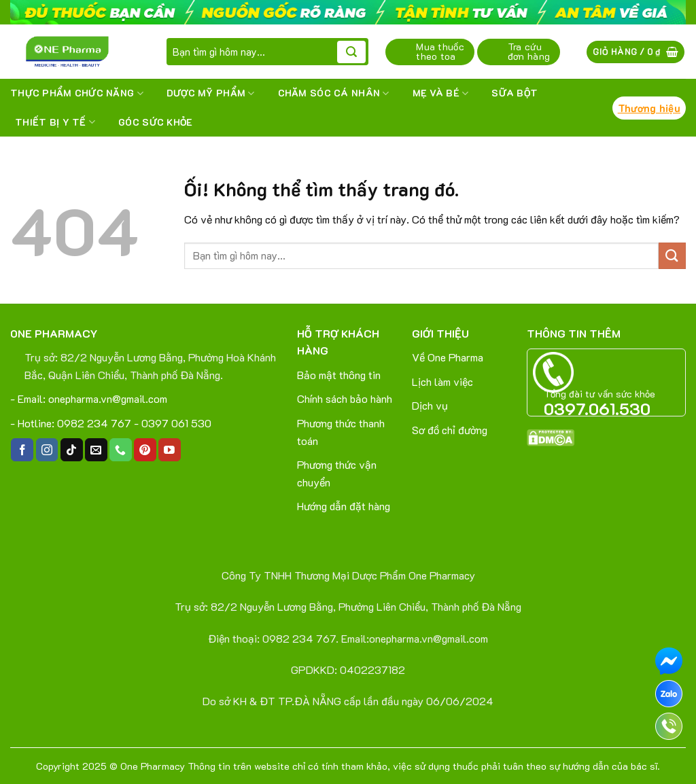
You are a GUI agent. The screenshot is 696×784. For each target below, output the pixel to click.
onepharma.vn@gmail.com (108, 398)
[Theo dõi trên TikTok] (72, 450)
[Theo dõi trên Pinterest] (145, 450)
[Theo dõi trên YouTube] (170, 450)
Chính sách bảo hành (345, 398)
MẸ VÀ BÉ (441, 93)
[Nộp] (351, 52)
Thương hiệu (649, 108)
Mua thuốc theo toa (440, 51)
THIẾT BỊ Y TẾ (55, 122)
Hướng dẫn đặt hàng (344, 506)
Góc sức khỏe (155, 122)
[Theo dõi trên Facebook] (22, 450)
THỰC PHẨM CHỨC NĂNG (77, 93)
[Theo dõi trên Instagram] (47, 450)
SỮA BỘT (515, 93)
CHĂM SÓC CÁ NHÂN (334, 93)
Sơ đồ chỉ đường (450, 430)
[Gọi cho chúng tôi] (121, 450)
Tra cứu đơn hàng (529, 51)
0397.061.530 (597, 409)
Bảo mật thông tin (339, 375)
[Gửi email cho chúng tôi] (96, 450)
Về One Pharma (448, 357)
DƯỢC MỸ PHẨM (211, 93)
